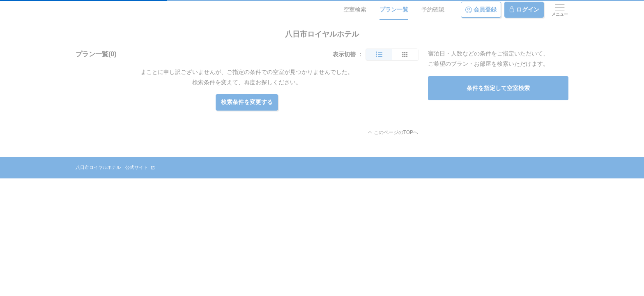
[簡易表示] (405, 54)
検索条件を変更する (247, 102)
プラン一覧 (394, 9)
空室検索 (355, 9)
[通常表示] (379, 54)
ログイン (524, 10)
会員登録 (481, 10)
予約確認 (433, 9)
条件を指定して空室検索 (498, 88)
